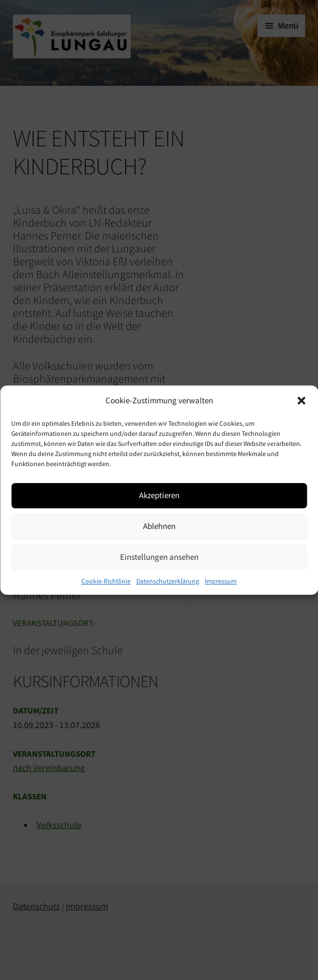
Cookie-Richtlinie (106, 581)
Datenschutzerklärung (168, 581)
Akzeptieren (159, 495)
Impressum (221, 581)
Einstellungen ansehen (159, 557)
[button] (301, 401)
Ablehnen (159, 526)
